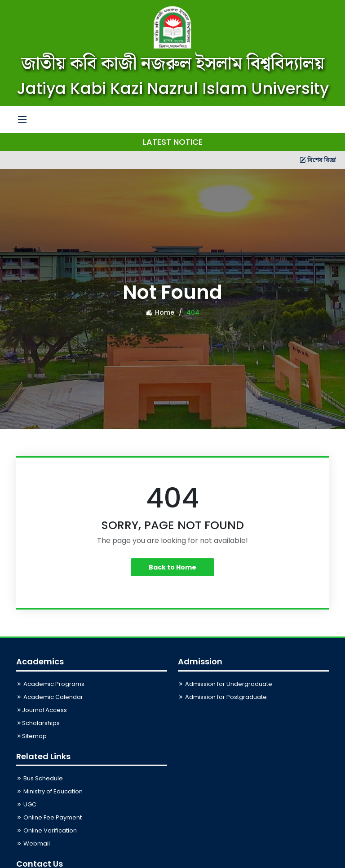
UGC (26, 804)
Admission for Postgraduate (222, 697)
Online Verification (46, 830)
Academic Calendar (50, 697)
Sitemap (31, 736)
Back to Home (172, 567)
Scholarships (38, 723)
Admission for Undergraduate (225, 684)
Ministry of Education (49, 791)
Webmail (33, 844)
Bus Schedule (40, 778)
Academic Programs (50, 684)
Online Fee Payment (49, 817)
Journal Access (42, 710)
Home (160, 312)
